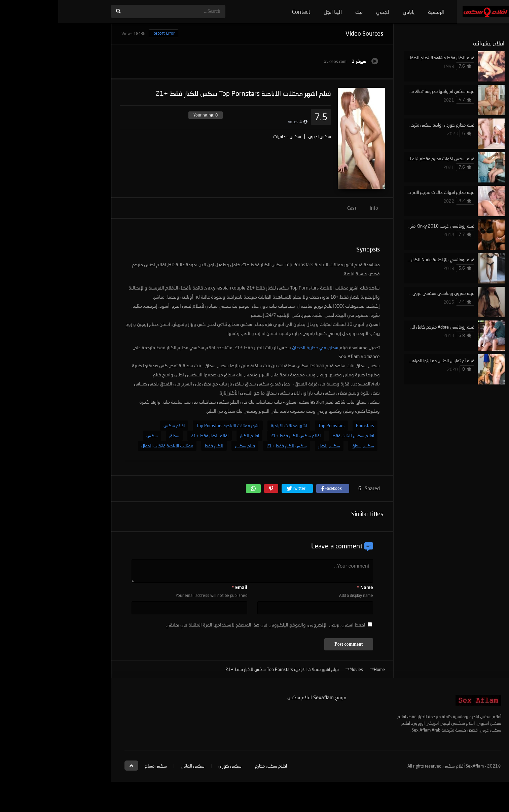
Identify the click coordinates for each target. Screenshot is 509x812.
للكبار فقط (156, 446)
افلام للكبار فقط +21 (151, 436)
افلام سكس (116, 426)
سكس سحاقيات (229, 137)
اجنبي (324, 12)
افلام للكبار (191, 436)
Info (316, 208)
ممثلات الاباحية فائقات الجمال (109, 446)
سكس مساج (98, 766)
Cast (294, 208)
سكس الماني (134, 766)
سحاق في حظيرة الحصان (257, 347)
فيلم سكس (187, 446)
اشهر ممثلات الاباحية (231, 426)
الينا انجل (275, 12)
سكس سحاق (305, 446)
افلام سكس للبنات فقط (295, 436)
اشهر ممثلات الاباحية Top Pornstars (170, 426)
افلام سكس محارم (213, 766)
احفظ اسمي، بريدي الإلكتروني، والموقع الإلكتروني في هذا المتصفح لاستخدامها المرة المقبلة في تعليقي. (207, 625)
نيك (301, 12)
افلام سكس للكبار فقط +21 (237, 436)
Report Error (105, 33)
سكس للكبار (271, 446)
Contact (243, 12)
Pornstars (307, 426)
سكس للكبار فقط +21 (228, 446)
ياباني (350, 12)
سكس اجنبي (261, 137)
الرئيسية (378, 12)
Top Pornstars (273, 426)
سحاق (116, 436)
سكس (94, 436)
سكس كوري (172, 766)
